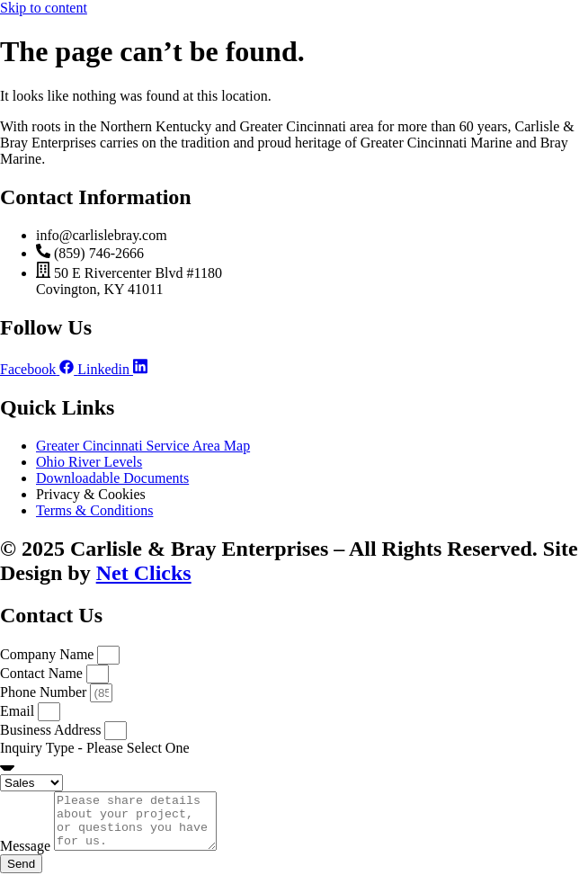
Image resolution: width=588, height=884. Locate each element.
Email (19, 711)
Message (27, 857)
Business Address (52, 730)
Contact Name (43, 673)
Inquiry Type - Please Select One (95, 748)
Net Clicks (144, 573)
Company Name (49, 654)
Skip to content (44, 8)
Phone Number (45, 692)
